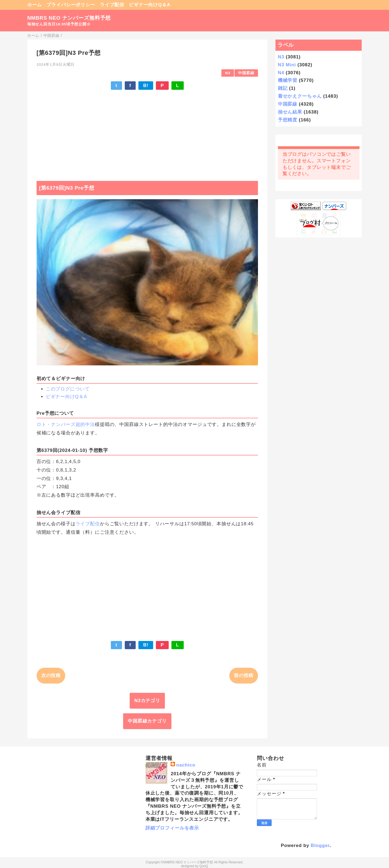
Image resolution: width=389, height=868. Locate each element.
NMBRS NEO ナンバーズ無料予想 (69, 18)
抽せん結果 (290, 112)
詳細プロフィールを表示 (172, 828)
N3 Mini (287, 65)
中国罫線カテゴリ (147, 721)
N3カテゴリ (147, 701)
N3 (228, 73)
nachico (186, 765)
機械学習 (288, 80)
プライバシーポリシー (71, 5)
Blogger (320, 845)
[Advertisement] (147, 133)
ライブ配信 (112, 5)
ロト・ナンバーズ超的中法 (66, 424)
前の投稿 (244, 675)
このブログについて (68, 389)
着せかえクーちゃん (300, 96)
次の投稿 (51, 675)
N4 (281, 73)
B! (146, 86)
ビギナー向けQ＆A (150, 5)
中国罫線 (246, 73)
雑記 (283, 88)
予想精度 (288, 120)
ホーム (35, 5)
